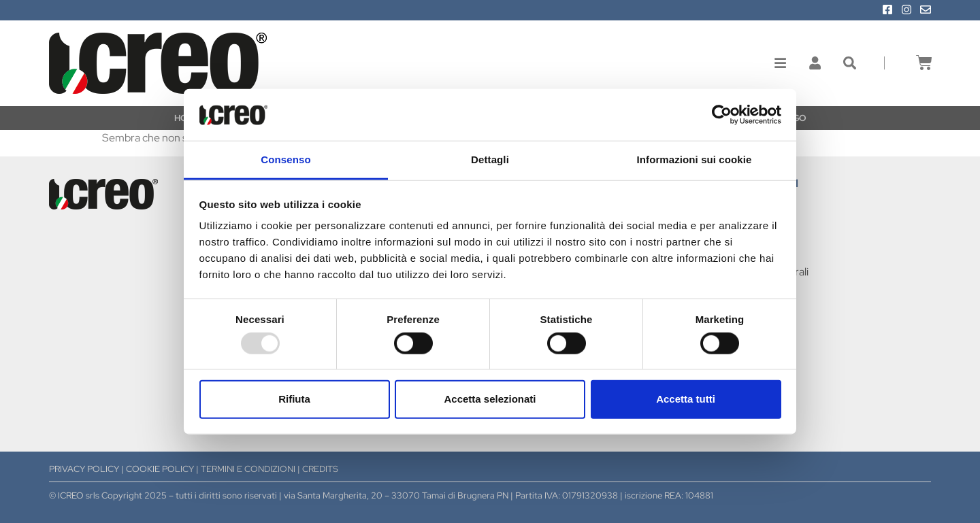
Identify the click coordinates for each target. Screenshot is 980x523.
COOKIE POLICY (160, 469)
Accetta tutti (686, 399)
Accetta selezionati (490, 399)
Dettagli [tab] (490, 159)
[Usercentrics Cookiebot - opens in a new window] (722, 115)
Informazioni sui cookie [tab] (695, 159)
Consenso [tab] (285, 159)
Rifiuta (294, 399)
